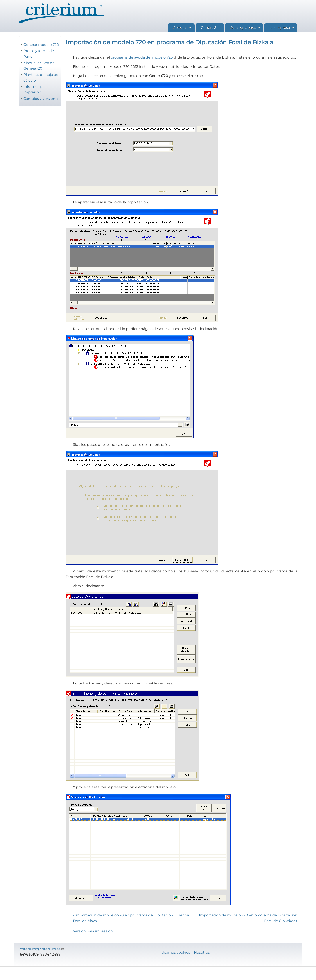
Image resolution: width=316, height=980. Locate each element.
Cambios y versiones (41, 99)
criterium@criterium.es (42, 949)
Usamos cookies (176, 952)
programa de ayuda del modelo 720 (144, 57)
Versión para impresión (93, 931)
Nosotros (202, 952)
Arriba (184, 915)
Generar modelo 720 (41, 45)
